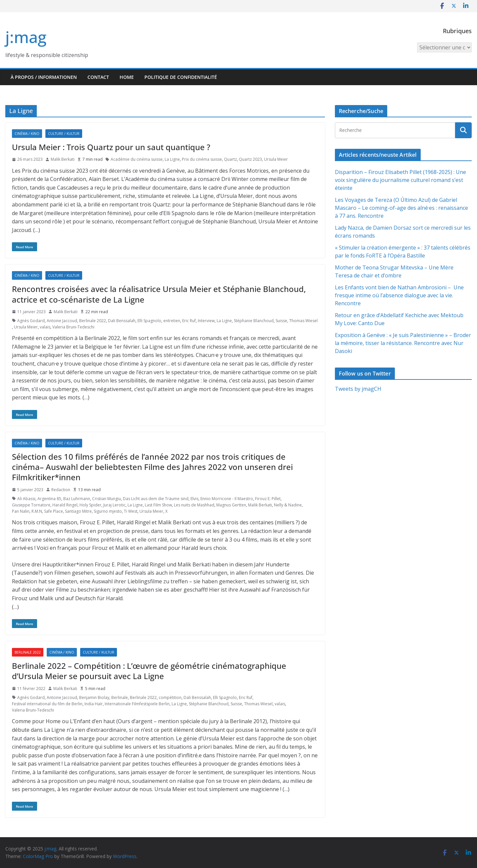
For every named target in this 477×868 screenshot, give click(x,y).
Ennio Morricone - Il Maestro (227, 499)
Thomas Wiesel (303, 321)
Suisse (281, 321)
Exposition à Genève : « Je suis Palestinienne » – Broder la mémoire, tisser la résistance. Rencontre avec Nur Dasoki (403, 343)
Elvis (194, 499)
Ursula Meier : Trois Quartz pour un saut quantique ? (111, 147)
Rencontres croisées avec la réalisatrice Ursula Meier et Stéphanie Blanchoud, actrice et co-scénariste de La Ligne (159, 294)
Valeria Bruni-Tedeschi (73, 327)
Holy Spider (90, 505)
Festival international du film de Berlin (47, 704)
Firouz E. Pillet (268, 499)
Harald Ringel (65, 505)
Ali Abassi (26, 499)
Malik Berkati (63, 159)
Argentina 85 (49, 499)
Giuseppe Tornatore (31, 505)
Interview (206, 321)
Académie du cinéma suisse (137, 159)
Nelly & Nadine (288, 505)
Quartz (230, 159)
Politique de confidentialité (181, 77)
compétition (170, 697)
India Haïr (94, 704)
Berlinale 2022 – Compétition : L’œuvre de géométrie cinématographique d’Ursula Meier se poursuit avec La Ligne (149, 671)
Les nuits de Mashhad (194, 505)
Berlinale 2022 (93, 321)
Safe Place (53, 511)
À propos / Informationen (44, 77)
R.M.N (37, 511)
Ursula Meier (276, 159)
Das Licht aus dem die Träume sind (156, 499)
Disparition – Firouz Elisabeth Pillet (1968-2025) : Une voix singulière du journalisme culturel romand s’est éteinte (400, 180)
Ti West (131, 511)
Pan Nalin (21, 511)
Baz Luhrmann (77, 499)
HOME (127, 77)
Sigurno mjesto (108, 511)
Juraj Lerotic (114, 505)
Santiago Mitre (78, 511)
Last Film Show (158, 505)
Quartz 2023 (250, 159)
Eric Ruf (189, 321)
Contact (98, 77)
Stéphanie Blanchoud (254, 321)
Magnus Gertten (231, 505)
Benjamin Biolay (94, 697)
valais (45, 327)
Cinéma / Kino (27, 134)
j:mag (26, 37)
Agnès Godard (31, 321)
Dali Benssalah (122, 321)
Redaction (61, 490)
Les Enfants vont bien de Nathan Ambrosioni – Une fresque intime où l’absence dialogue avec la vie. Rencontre (399, 295)
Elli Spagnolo (149, 321)
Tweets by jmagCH (358, 389)
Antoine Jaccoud (62, 321)
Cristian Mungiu (106, 499)
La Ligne (172, 159)
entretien (172, 321)
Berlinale (120, 697)
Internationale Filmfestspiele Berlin (137, 704)
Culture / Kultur (64, 134)
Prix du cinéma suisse (202, 159)
